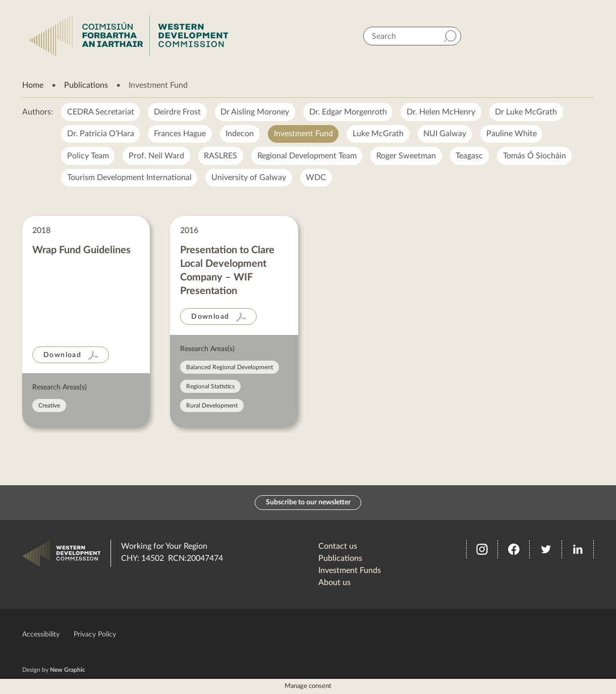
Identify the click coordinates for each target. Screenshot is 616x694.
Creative (49, 407)
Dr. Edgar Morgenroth (349, 112)
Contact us (338, 546)
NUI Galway (447, 134)
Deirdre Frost (178, 112)
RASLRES (221, 156)
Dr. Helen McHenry (442, 112)
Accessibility (41, 634)
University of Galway (249, 179)
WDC (317, 179)
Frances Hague (180, 134)
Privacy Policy (95, 634)
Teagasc (471, 156)
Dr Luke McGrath (528, 112)
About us (334, 583)
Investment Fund (304, 134)
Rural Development (212, 407)
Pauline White (514, 134)
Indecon (241, 134)
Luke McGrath (380, 134)
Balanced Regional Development (230, 368)
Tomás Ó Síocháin (537, 156)
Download (62, 356)
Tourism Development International (129, 179)
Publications (86, 85)
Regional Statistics (210, 387)
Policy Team (88, 156)
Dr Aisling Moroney (256, 112)
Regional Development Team (308, 156)
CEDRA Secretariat (101, 112)
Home (33, 85)
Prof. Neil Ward (157, 156)
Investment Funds (350, 570)
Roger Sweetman (408, 156)
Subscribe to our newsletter (308, 502)
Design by (54, 670)
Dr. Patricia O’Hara (101, 134)
